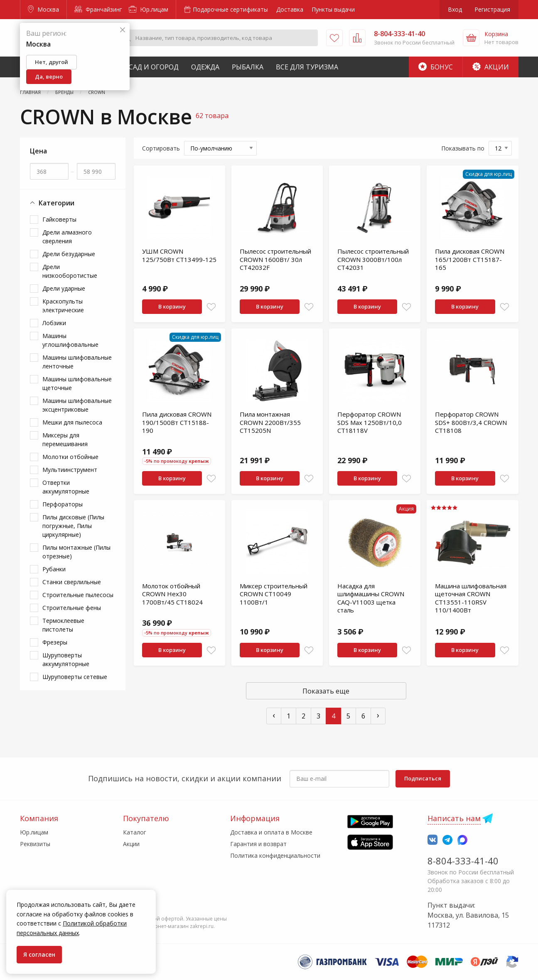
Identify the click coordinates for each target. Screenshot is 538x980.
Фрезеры (55, 642)
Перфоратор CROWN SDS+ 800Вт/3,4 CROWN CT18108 (471, 422)
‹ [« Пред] (274, 715)
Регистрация (492, 9)
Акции (491, 67)
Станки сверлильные (72, 582)
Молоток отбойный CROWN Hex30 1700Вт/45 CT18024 (172, 594)
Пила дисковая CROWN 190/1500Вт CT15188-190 (177, 422)
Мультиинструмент (70, 470)
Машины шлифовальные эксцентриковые (77, 405)
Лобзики (54, 323)
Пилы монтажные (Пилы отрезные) (76, 552)
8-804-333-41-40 (463, 861)
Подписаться (423, 778)
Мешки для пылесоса (72, 422)
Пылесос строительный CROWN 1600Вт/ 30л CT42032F (275, 259)
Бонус (436, 67)
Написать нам (454, 818)
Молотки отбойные (70, 457)
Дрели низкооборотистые (70, 271)
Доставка (290, 9)
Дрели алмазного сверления (67, 237)
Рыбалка (248, 67)
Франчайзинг (98, 9)
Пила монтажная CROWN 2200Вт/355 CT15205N (270, 422)
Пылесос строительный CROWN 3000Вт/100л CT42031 (373, 259)
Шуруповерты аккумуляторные (66, 659)
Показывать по (463, 148)
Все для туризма (307, 67)
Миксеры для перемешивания (65, 439)
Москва (43, 9)
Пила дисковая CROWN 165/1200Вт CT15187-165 (470, 259)
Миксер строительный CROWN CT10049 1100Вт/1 (274, 594)
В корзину (172, 306)
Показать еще (326, 691)
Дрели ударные (64, 288)
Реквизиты (35, 844)
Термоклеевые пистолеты (63, 625)
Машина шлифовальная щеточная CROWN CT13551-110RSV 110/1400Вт (471, 598)
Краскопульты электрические (63, 306)
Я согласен (39, 954)
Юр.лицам (149, 9)
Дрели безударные (69, 254)
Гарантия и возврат (258, 844)
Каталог (135, 832)
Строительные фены (72, 608)
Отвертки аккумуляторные (66, 487)
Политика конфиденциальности (275, 855)
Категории (52, 203)
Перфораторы (63, 504)
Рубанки (54, 569)
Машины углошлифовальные (70, 340)
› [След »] (378, 715)
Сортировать (161, 148)
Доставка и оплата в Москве (271, 832)
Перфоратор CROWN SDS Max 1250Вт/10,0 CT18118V (370, 422)
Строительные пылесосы (78, 595)
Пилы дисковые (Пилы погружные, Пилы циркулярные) (73, 526)
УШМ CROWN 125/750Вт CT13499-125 (179, 255)
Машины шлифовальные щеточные (77, 383)
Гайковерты (59, 219)
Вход (455, 9)
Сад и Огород (154, 67)
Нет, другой (52, 62)
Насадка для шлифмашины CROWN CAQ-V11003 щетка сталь (371, 598)
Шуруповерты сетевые (75, 677)
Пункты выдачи (333, 9)
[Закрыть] (123, 30)
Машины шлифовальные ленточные (77, 362)
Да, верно (49, 77)
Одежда (205, 67)
